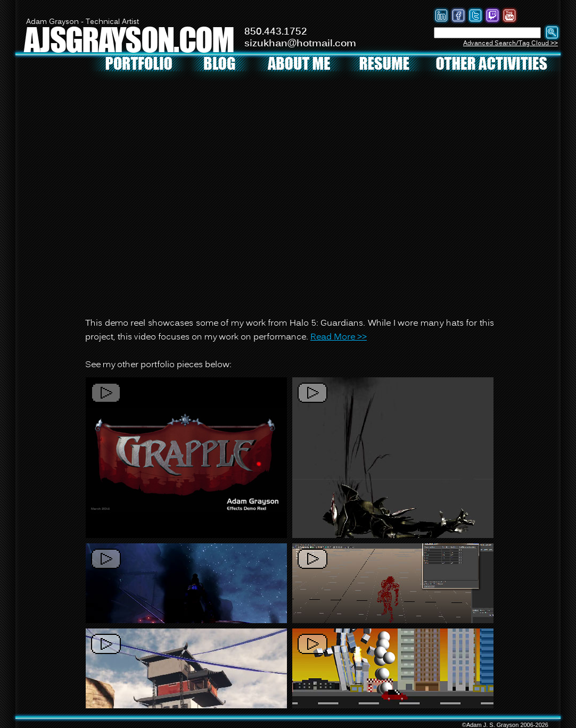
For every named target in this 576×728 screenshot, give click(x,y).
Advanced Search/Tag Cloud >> (511, 43)
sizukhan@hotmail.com (300, 44)
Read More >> (339, 337)
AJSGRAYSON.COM (129, 39)
